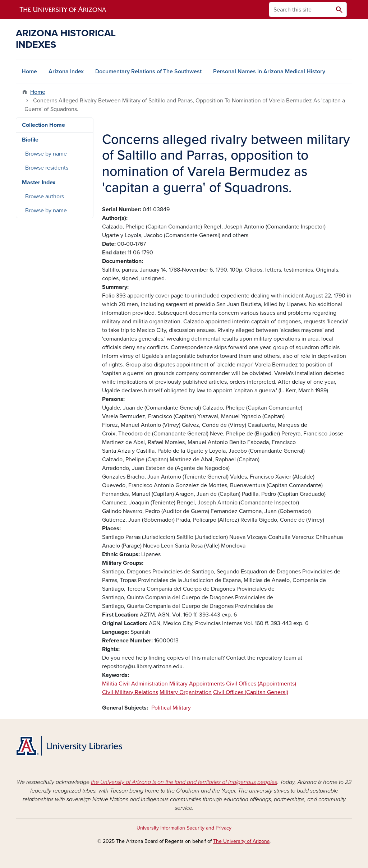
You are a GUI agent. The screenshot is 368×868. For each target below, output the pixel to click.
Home (29, 71)
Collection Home (43, 125)
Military (182, 708)
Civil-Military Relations (130, 692)
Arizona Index (66, 71)
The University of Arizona (241, 841)
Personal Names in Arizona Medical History (269, 71)
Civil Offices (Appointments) (261, 684)
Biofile (30, 140)
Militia (110, 684)
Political (161, 708)
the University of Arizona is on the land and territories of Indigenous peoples (184, 782)
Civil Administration (143, 684)
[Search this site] (300, 10)
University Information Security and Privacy (184, 828)
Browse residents (47, 168)
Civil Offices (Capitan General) (251, 692)
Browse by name (46, 154)
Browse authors (45, 197)
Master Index (39, 183)
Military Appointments (197, 684)
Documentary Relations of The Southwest (148, 71)
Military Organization (186, 692)
